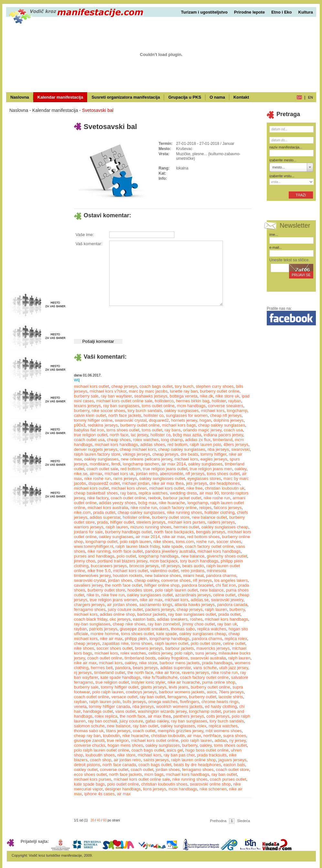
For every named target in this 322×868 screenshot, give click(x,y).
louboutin (112, 736)
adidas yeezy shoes (117, 503)
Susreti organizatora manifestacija (126, 97)
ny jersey (238, 740)
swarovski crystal (130, 420)
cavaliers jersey (88, 585)
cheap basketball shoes (96, 493)
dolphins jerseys (229, 420)
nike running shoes (185, 512)
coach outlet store (232, 770)
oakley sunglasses (181, 411)
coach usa (233, 430)
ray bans (172, 430)
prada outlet (104, 512)
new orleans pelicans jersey (146, 459)
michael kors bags (179, 425)
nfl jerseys (195, 474)
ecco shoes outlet (90, 774)
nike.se (81, 474)
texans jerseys (87, 406)
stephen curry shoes (215, 386)
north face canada (119, 765)
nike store (148, 663)
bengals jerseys (211, 532)
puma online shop (219, 682)
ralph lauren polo (206, 445)
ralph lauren (117, 527)
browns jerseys (149, 648)
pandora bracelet (198, 585)
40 (99, 820)
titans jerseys (118, 731)
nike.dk (207, 396)
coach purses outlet (228, 779)
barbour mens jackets (180, 663)
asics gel (175, 750)
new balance (193, 556)
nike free (194, 488)
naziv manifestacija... (286, 147)
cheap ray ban (87, 736)
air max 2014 (174, 464)
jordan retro (147, 474)
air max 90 (209, 493)
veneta (80, 706)
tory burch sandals (145, 411)
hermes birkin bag (193, 401)
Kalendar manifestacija (60, 97)
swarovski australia (208, 658)
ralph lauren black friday (138, 546)
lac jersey (140, 435)
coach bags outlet (156, 386)
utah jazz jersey (234, 668)
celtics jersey (160, 653)
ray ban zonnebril (164, 624)
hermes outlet (187, 527)
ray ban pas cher (179, 755)
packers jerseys (160, 609)
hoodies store (140, 590)
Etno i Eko (282, 12)
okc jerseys (120, 619)
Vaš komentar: (89, 244)
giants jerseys (154, 687)
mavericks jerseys (213, 648)
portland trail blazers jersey (122, 561)
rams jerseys (125, 478)
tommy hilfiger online (93, 420)
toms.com (185, 542)
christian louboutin (168, 736)
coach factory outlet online (209, 546)
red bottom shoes (203, 537)
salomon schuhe (89, 726)
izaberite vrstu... (282, 176)
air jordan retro (127, 760)
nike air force (167, 673)
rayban (235, 401)
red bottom (177, 445)
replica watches (153, 493)
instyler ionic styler (148, 682)
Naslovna (20, 97)
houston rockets (128, 575)
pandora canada (232, 605)
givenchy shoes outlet (227, 556)
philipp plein (136, 639)
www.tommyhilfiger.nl (93, 546)
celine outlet (224, 595)
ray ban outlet (153, 697)
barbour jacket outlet (182, 498)
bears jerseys (145, 668)
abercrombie (171, 474)
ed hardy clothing (221, 706)
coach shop (101, 760)
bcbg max (147, 503)
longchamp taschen (141, 464)
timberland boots (140, 658)
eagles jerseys (214, 459)
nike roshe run (98, 478)
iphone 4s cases (99, 794)
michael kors (213, 411)
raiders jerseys (221, 522)
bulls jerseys (134, 702)
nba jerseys (218, 449)
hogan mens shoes (125, 745)
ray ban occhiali (102, 721)
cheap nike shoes (129, 624)
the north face (140, 673)
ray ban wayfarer (116, 396)
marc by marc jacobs (148, 391)
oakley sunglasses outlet (162, 478)
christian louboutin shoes (164, 784)
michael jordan (136, 483)
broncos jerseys (144, 566)
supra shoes (235, 736)
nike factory (98, 498)
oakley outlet (86, 770)
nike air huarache (184, 682)
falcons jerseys (228, 508)
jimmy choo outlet (198, 624)
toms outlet (152, 430)
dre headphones (224, 483)
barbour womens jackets (182, 692)
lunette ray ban (184, 391)
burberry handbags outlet (128, 532)
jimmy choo (85, 561)
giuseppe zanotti (89, 740)
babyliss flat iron (89, 430)
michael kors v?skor (108, 391)
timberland (223, 440)
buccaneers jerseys (109, 566)
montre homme (104, 634)
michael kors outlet (91, 386)
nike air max (173, 537)
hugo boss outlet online (207, 750)
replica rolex (236, 639)
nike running (99, 551)
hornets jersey (184, 420)
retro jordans (193, 571)
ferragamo (177, 697)
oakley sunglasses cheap (225, 527)
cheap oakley (147, 580)
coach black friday (91, 619)
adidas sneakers (172, 619)
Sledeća (244, 821)
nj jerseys (83, 673)
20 (92, 820)
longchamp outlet (101, 542)
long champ (172, 440)
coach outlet (144, 731)
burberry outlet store (171, 517)
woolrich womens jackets (179, 706)
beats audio (193, 566)
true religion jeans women (113, 600)
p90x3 (80, 425)
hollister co (153, 415)
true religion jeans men (211, 469)
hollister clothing (219, 512)
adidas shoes (153, 445)
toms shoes (141, 643)
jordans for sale (88, 532)
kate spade (172, 546)
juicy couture (131, 721)
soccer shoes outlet (114, 648)
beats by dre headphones (197, 765)
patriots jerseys (103, 629)
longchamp (237, 411)
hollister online (136, 517)
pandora (123, 668)
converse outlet (114, 770)
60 (105, 820)
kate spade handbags (120, 677)
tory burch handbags (199, 561)
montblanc (99, 464)
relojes (205, 508)
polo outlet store (206, 643)
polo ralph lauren (135, 542)
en (311, 97)
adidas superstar (105, 517)
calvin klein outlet (90, 415)
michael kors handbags (116, 445)
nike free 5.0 (99, 571)
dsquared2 (159, 420)
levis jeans (178, 687)
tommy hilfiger (213, 454)
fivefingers (189, 702)
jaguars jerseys (232, 760)
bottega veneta (183, 396)
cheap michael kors (138, 449)
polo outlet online (123, 784)
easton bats (144, 619)
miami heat (193, 575)
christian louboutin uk (224, 488)
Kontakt (241, 97)
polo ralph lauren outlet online (102, 750)
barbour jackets (152, 614)
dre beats (189, 454)
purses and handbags (94, 556)
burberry (82, 411)
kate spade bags (89, 784)
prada (103, 522)
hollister (219, 401)
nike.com (82, 512)
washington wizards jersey (162, 711)
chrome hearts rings (220, 702)
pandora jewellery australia (170, 551)
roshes (196, 619)
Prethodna (218, 821)
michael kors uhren (129, 488)
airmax (96, 474)
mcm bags (154, 774)
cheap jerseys (124, 386)
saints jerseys (156, 760)
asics (212, 692)
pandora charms (221, 575)
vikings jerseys (136, 454)
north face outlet (128, 551)
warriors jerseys (89, 527)
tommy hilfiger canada (109, 706)
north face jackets (125, 415)
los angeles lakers (231, 580)
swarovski (240, 449)
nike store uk (227, 396)
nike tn (93, 595)
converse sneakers (226, 406)
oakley (240, 469)
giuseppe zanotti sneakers (144, 629)
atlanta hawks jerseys (194, 605)
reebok (154, 498)
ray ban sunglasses (121, 406)
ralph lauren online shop (194, 760)
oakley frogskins (173, 658)
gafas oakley (157, 721)
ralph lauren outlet (171, 643)
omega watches (163, 702)
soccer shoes (229, 542)
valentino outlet (164, 571)
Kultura (306, 12)
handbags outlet (98, 711)
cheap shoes (119, 440)
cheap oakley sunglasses (221, 425)
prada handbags (217, 663)
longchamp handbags (159, 556)
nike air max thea (168, 483)
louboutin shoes (100, 755)
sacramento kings (156, 605)
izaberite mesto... (283, 160)
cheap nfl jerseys (226, 415)
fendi (116, 464)
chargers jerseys (89, 605)
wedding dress (183, 493)
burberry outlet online (220, 391)
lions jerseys (155, 789)
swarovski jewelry (227, 600)
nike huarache (172, 503)
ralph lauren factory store (97, 454)
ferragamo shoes (90, 609)
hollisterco (164, 401)
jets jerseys (197, 483)
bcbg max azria (187, 435)
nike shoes (163, 542)
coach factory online (178, 508)
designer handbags (123, 789)
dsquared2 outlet (104, 483)
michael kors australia (108, 508)
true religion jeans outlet (165, 469)
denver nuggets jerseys (96, 449)
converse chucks (90, 745)
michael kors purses (187, 522)
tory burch (184, 386)
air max (194, 736)
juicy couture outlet (125, 609)
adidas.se (200, 600)
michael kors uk (119, 474)
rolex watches (146, 440)
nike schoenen (213, 789)
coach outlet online (128, 498)
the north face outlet (124, 585)
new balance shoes (163, 575)
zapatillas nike (115, 643)
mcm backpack (164, 561)
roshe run (205, 542)
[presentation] (158, 320)
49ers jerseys (236, 445)
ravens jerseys (195, 673)
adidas (221, 740)
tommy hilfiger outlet (119, 687)
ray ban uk (227, 624)
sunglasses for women (187, 415)
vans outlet (125, 711)
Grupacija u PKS (185, 97)
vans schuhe (205, 668)
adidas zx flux (198, 440)
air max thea (159, 716)
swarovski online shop (210, 784)
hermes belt (102, 668)
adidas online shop (117, 614)
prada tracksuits (212, 755)
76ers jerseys (231, 692)
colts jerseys (218, 716)
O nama (217, 97)
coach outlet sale (102, 469)
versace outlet (125, 697)
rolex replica (106, 716)
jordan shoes (120, 580)
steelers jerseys (151, 522)
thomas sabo (183, 629)
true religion (118, 740)
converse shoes (176, 580)
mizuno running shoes (151, 527)
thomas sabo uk (89, 731)
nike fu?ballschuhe (160, 677)
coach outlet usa (89, 440)
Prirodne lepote (249, 12)
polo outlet (126, 556)
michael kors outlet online (155, 740)
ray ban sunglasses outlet (192, 614)
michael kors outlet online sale (124, 401)
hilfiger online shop (162, 585)
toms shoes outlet (123, 430)
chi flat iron (226, 585)
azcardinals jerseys (193, 595)
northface (212, 736)
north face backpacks (174, 532)
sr (299, 97)
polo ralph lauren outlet (176, 590)
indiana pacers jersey (223, 435)
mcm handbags (191, 406)
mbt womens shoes (223, 731)
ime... (274, 234)
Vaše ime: (85, 235)
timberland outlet (109, 673)
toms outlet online (158, 406)
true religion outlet (91, 435)
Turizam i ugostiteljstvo (204, 12)
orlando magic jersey (202, 430)
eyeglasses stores (204, 478)
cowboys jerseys (141, 692)
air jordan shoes (122, 605)
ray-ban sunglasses (92, 624)
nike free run (113, 595)
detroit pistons (87, 765)
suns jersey (206, 653)
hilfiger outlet (122, 522)
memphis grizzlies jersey (180, 731)
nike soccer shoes (109, 411)
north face (119, 435)
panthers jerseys (188, 716)
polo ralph (184, 653)
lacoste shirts (231, 697)
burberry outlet (203, 697)
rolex (202, 726)
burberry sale (86, 396)
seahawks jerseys (151, 396)
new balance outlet (209, 517)
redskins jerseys (103, 425)
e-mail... (276, 247)
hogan (205, 420)
